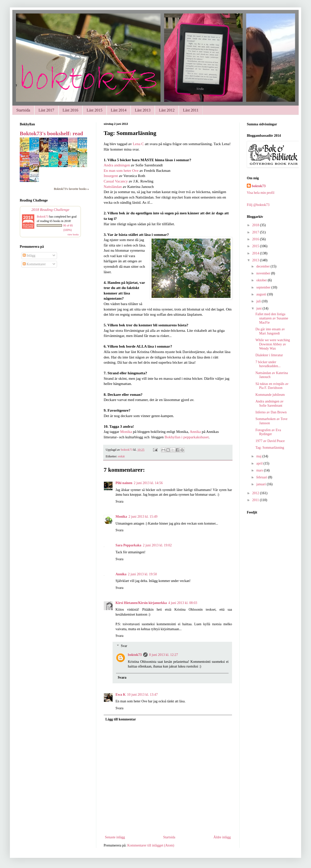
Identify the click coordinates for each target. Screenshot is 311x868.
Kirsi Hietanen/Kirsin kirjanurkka (141, 603)
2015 (256, 246)
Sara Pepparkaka (128, 545)
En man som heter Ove (121, 170)
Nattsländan (113, 187)
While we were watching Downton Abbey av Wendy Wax (273, 344)
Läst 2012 (167, 110)
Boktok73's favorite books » (71, 189)
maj (259, 456)
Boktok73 (43, 217)
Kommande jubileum (270, 395)
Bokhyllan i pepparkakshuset (187, 437)
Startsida (23, 110)
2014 (256, 253)
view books (73, 234)
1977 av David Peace (270, 441)
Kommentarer (34, 264)
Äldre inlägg (222, 837)
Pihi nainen (124, 483)
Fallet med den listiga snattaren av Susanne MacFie (272, 318)
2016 (256, 239)
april (260, 463)
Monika (127, 432)
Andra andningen (117, 165)
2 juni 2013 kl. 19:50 (142, 574)
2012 (256, 493)
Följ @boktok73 (258, 205)
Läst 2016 (71, 110)
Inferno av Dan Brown (271, 412)
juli (259, 301)
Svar (124, 646)
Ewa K (121, 695)
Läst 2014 (119, 110)
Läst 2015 (95, 110)
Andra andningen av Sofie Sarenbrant (270, 403)
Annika (195, 432)
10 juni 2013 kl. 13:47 (142, 695)
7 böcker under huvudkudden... (268, 364)
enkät (121, 456)
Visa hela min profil (261, 193)
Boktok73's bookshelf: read (51, 133)
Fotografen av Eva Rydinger (268, 432)
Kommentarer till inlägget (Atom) (151, 845)
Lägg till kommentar (121, 719)
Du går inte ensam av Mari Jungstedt (270, 331)
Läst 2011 (191, 110)
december (263, 266)
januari (261, 484)
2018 (256, 225)
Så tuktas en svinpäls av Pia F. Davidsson (272, 386)
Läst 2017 (46, 110)
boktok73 (135, 655)
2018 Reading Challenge (50, 210)
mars (260, 470)
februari (262, 477)
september (264, 287)
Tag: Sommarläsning (270, 448)
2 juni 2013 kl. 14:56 (148, 483)
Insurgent (111, 176)
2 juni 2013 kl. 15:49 (143, 517)
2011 (256, 500)
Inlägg (29, 256)
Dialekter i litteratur (269, 355)
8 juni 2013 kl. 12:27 (164, 655)
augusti (262, 294)
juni (259, 308)
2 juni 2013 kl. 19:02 (157, 545)
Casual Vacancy (116, 181)
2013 (256, 260)
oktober (262, 280)
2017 (256, 232)
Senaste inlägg (115, 837)
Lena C (138, 144)
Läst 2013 (143, 110)
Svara (119, 501)
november (263, 273)
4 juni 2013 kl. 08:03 (183, 603)
